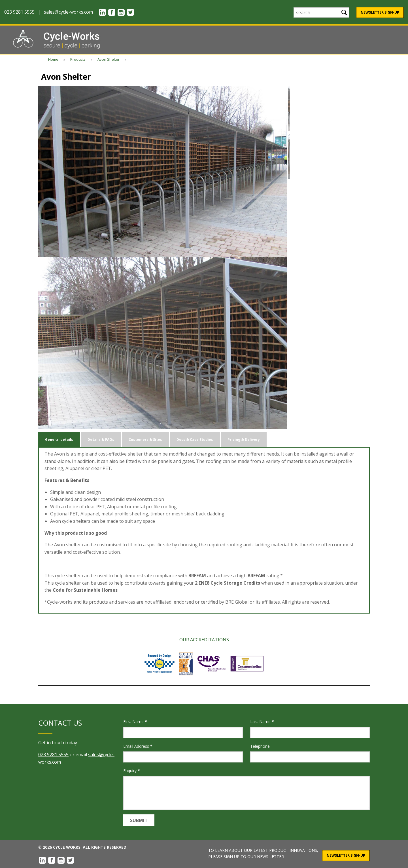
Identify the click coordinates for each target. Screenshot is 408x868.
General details (59, 440)
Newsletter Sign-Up (380, 12)
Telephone (260, 746)
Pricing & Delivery (244, 440)
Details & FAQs (101, 440)
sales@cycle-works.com (68, 12)
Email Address (138, 746)
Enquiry (132, 771)
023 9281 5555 (53, 755)
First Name (135, 721)
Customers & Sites (145, 440)
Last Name (262, 721)
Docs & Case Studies (195, 440)
